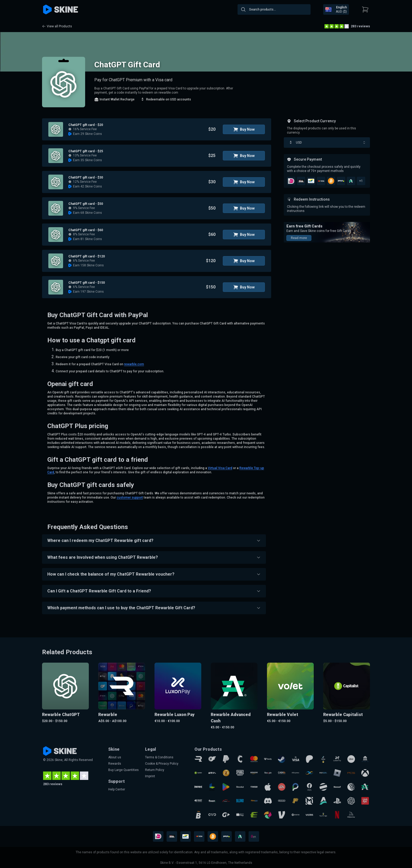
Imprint (150, 776)
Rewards (115, 764)
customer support (130, 498)
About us (115, 757)
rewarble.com (134, 364)
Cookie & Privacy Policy (162, 764)
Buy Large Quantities (123, 770)
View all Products (57, 26)
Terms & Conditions (159, 757)
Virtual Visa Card (220, 468)
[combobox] (274, 9)
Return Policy (155, 770)
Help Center (117, 789)
